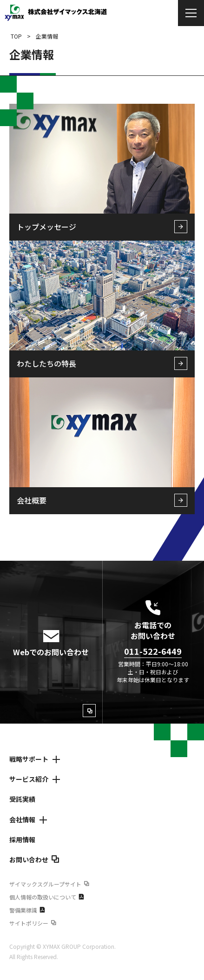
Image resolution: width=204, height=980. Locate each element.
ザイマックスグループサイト (49, 884)
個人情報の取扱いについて (47, 897)
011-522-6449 (153, 651)
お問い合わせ (34, 859)
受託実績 (22, 799)
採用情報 (22, 839)
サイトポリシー (33, 923)
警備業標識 (27, 910)
